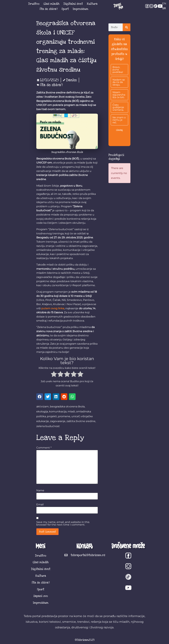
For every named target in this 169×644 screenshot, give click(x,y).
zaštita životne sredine (81, 421)
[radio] (54, 375)
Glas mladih (51, 4)
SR (164, 8)
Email (40, 505)
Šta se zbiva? (49, 9)
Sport (65, 9)
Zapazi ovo (41, 596)
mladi (71, 411)
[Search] (127, 27)
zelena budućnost (48, 426)
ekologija (42, 411)
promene (64, 416)
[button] (40, 397)
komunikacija (58, 411)
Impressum (81, 9)
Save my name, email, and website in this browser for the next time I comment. (63, 523)
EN (164, 3)
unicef (75, 416)
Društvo (34, 4)
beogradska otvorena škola (67, 406)
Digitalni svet (73, 4)
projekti (52, 416)
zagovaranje (58, 421)
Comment (44, 448)
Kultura (92, 4)
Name (40, 491)
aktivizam (43, 406)
